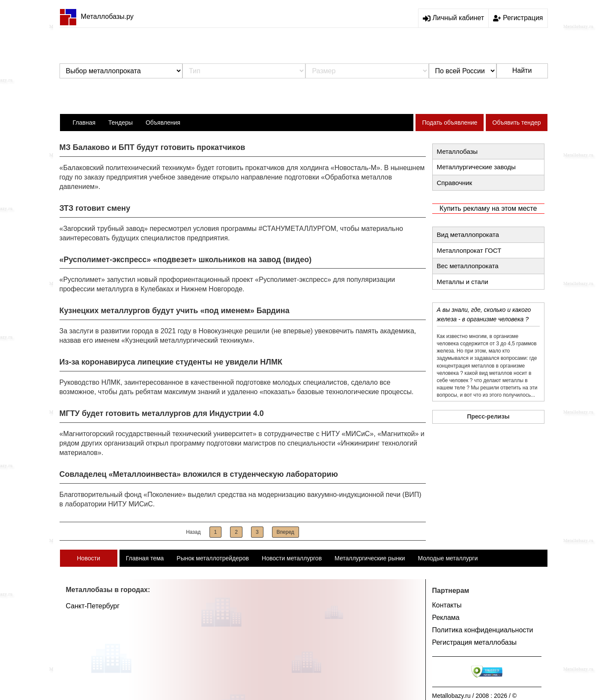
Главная (84, 123)
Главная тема (145, 558)
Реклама (446, 618)
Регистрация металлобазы (475, 642)
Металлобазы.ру (97, 16)
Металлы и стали (463, 282)
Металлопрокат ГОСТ (469, 250)
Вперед (286, 532)
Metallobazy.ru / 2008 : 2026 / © (475, 696)
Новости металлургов (292, 558)
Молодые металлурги (448, 558)
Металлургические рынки (370, 558)
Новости (89, 558)
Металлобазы (457, 151)
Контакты (447, 605)
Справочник (455, 183)
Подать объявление (450, 123)
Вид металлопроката (468, 235)
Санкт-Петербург (93, 606)
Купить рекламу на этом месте (488, 208)
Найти (522, 70)
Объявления (163, 123)
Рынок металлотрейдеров (213, 558)
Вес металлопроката (468, 266)
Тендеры (121, 123)
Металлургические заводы (476, 167)
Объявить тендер (516, 123)
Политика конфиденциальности (483, 630)
